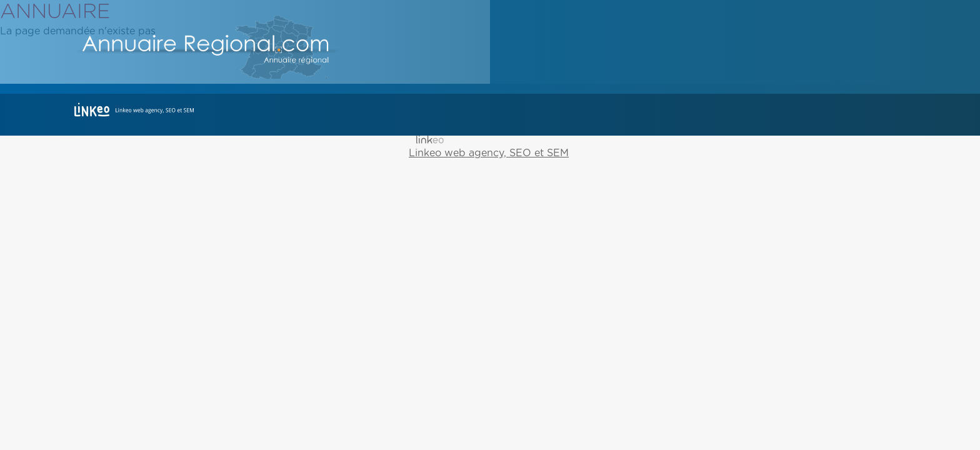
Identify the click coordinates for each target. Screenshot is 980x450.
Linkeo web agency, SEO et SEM (489, 153)
